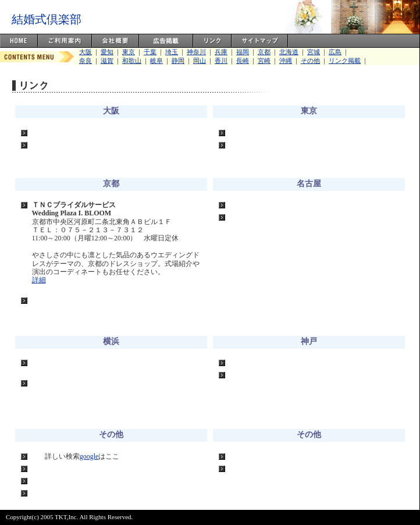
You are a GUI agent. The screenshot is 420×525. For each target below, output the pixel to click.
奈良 (86, 61)
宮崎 (264, 61)
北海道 (289, 52)
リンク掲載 (345, 61)
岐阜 (156, 61)
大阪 (86, 52)
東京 (129, 52)
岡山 (200, 61)
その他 (310, 61)
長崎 (243, 61)
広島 (335, 52)
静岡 (178, 61)
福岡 (243, 52)
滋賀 (107, 61)
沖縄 (286, 61)
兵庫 (221, 52)
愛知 (107, 52)
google (89, 456)
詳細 (39, 280)
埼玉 (172, 52)
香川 (221, 61)
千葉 (150, 52)
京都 (264, 52)
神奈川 (196, 52)
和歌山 (132, 61)
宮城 (314, 52)
